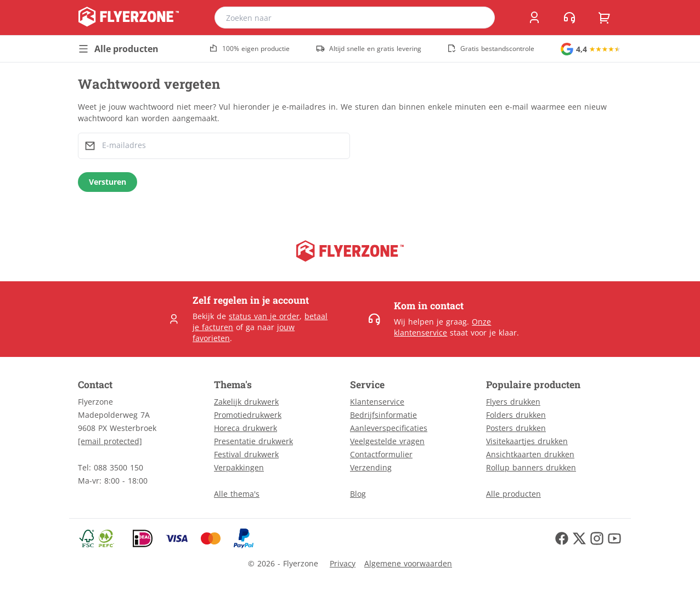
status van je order (264, 316)
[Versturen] (108, 182)
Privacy (343, 563)
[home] (129, 18)
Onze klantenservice (442, 327)
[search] (479, 18)
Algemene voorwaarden (408, 563)
